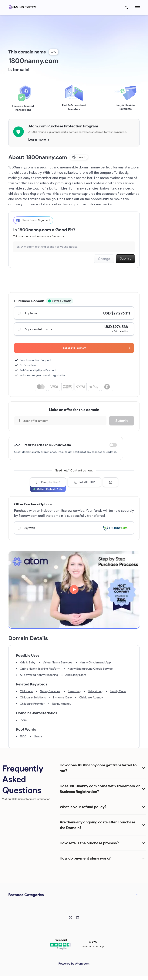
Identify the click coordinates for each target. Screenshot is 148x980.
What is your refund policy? (83, 807)
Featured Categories (26, 895)
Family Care (118, 691)
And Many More (76, 675)
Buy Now (74, 313)
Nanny (38, 736)
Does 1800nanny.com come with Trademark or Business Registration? (100, 789)
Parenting (74, 691)
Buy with (74, 528)
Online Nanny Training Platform (40, 669)
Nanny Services (50, 691)
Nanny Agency (62, 704)
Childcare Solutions (33, 697)
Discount (113, 445)
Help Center (19, 799)
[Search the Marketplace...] (74, 247)
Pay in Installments (74, 329)
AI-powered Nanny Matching (39, 675)
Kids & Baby (28, 662)
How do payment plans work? (85, 858)
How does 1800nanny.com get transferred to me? (98, 768)
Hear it (79, 157)
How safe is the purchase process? (89, 843)
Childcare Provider (32, 704)
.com (23, 720)
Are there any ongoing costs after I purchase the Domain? (98, 825)
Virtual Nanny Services (57, 662)
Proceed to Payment (96, 348)
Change (104, 259)
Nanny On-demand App (95, 662)
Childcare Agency (91, 697)
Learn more (39, 139)
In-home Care (62, 697)
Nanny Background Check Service (90, 669)
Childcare (26, 691)
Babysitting (95, 691)
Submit (125, 258)
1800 (23, 736)
